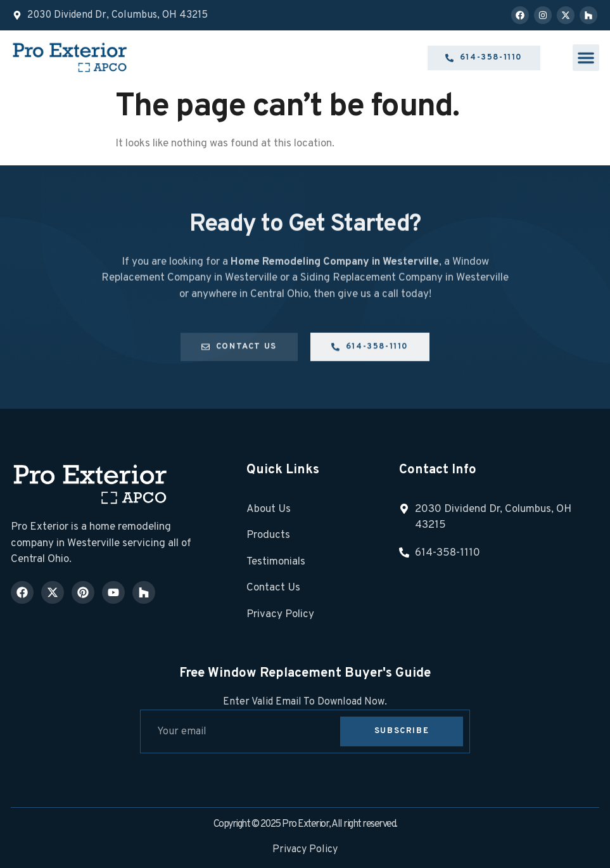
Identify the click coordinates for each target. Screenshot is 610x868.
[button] (586, 58)
